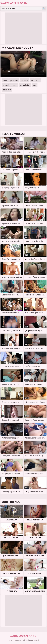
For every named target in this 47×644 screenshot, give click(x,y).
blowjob (6, 85)
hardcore (25, 80)
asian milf (7, 90)
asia (34, 85)
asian (5, 80)
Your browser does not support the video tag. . (23, 64)
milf (38, 80)
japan (15, 85)
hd (32, 80)
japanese (14, 80)
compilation (25, 85)
